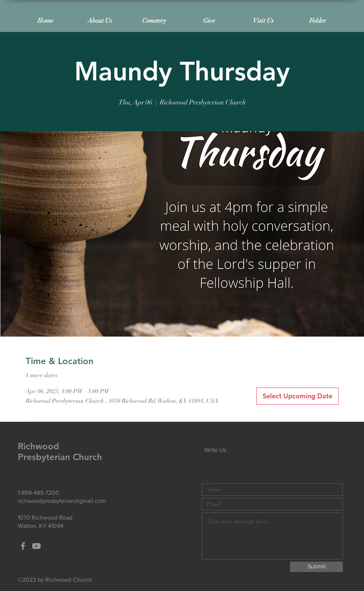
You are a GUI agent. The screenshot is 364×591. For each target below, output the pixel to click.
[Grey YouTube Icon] (36, 546)
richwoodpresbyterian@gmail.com (62, 501)
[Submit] (316, 567)
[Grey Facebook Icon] (23, 546)
